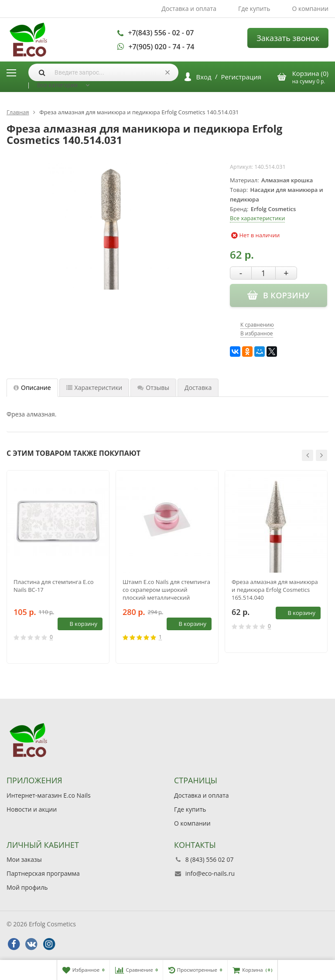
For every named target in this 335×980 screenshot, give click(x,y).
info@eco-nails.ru (210, 873)
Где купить (254, 9)
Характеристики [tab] (94, 388)
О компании (310, 9)
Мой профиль (27, 887)
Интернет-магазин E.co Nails (49, 795)
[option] (58, 567)
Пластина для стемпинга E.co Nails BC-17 (54, 586)
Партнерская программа (43, 873)
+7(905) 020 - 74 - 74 (161, 47)
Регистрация (241, 77)
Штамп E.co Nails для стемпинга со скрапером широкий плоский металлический (166, 590)
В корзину (79, 624)
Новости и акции (32, 809)
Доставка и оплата (189, 9)
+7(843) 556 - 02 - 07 (161, 33)
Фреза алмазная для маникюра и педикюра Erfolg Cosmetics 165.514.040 (275, 590)
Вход (204, 77)
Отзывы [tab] (153, 388)
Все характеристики (257, 218)
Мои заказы (24, 859)
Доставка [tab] (198, 388)
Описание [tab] (32, 388)
